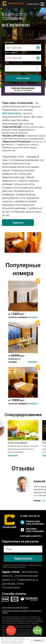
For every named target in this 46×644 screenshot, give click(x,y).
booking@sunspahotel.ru (31, 536)
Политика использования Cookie (15, 608)
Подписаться (23, 558)
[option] (23, 242)
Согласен (38, 640)
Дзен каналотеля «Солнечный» (35, 530)
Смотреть (33, 317)
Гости (7, 63)
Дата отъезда (10, 53)
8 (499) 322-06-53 (33, 4)
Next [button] (38, 242)
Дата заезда (9, 42)
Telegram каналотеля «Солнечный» (35, 522)
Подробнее (18, 223)
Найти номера (23, 78)
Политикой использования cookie (12, 643)
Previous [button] (8, 242)
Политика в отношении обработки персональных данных (22, 612)
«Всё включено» (12, 113)
